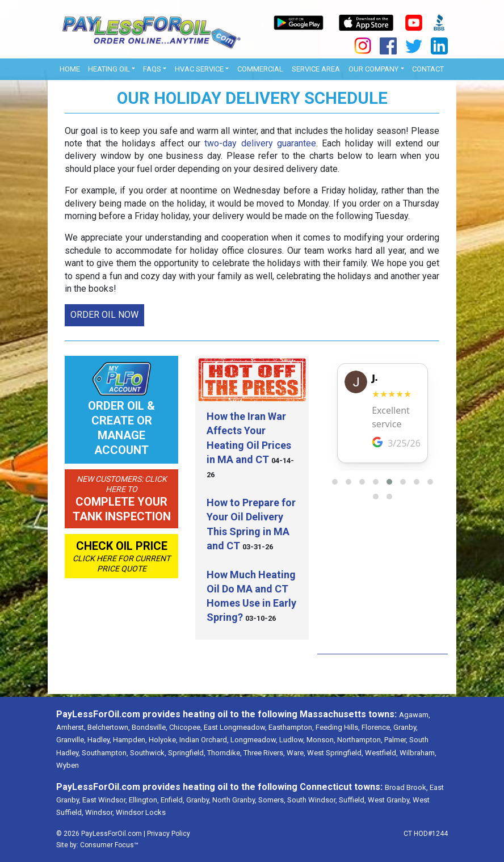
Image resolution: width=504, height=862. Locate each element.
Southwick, (148, 753)
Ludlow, (292, 740)
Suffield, (352, 800)
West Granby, (389, 800)
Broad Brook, (406, 787)
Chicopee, (186, 727)
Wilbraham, (418, 753)
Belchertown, (109, 727)
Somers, (272, 800)
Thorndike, (224, 753)
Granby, (406, 727)
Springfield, (187, 753)
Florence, (377, 727)
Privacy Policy (169, 834)
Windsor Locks (141, 812)
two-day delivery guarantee (260, 143)
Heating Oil (109, 69)
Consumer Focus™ (109, 845)
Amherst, (71, 727)
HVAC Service (199, 69)
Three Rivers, (264, 753)
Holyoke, (163, 740)
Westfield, (381, 753)
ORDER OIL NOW (104, 315)
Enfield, (173, 800)
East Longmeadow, (235, 727)
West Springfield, (335, 753)
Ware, (296, 753)
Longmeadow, (254, 740)
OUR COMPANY (373, 69)
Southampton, (105, 753)
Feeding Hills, (338, 727)
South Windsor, (312, 800)
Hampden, (130, 740)
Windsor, (100, 812)
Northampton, (360, 740)
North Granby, (234, 800)
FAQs (152, 69)
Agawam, (415, 715)
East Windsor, (105, 800)
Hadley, (99, 740)
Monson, (321, 740)
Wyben (68, 765)
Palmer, (396, 740)
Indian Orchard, (204, 740)
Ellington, (144, 800)
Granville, (71, 740)
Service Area (316, 69)
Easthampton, (291, 727)
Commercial (260, 69)
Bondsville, (150, 727)
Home (70, 69)
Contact (428, 69)
